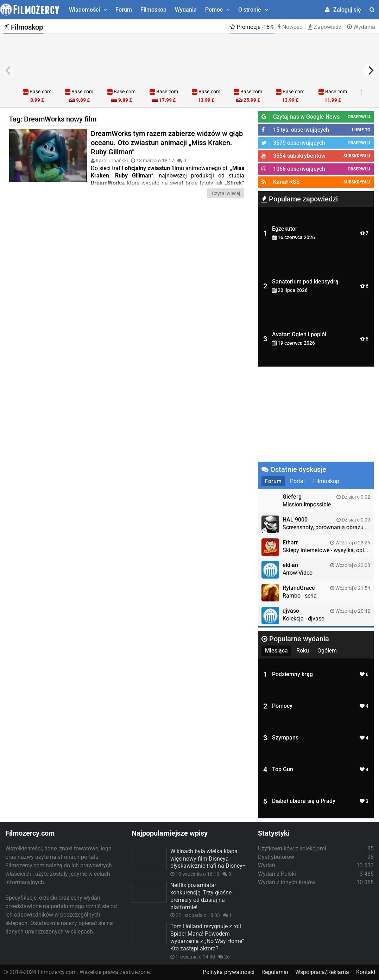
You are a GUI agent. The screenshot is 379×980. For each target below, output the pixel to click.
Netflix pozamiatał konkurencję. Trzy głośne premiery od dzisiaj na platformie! (201, 896)
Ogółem (327, 651)
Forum (124, 10)
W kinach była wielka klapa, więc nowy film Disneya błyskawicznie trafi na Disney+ (208, 859)
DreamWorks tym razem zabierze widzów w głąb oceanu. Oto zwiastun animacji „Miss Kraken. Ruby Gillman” (167, 143)
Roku (303, 651)
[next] (370, 70)
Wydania (186, 10)
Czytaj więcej (226, 193)
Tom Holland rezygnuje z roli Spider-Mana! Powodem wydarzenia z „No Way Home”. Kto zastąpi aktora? (208, 937)
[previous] (9, 70)
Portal (297, 481)
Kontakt (366, 972)
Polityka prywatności (229, 972)
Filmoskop (153, 10)
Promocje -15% (252, 27)
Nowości (291, 27)
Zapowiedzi (325, 27)
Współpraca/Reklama (322, 972)
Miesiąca (276, 651)
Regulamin (275, 972)
